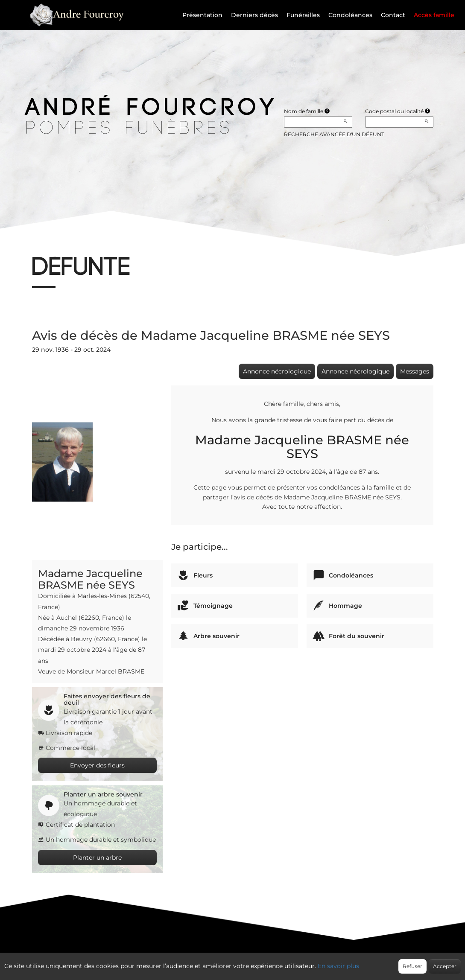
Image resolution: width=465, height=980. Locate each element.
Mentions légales (310, 961)
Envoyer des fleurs (97, 765)
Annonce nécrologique (277, 371)
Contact (393, 15)
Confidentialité (228, 961)
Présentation (202, 15)
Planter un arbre (97, 857)
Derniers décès (254, 15)
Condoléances (350, 15)
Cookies (267, 961)
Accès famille (434, 15)
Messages (415, 371)
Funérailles (303, 15)
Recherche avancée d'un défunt (334, 134)
